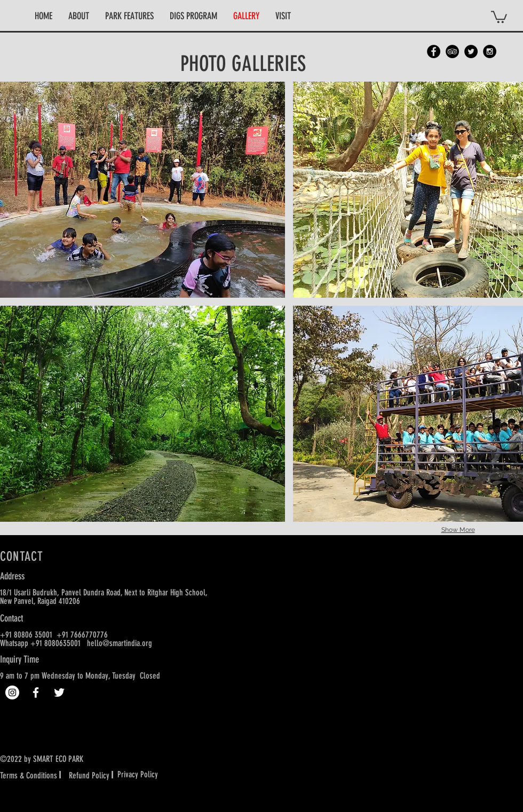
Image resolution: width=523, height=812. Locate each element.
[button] (79, 16)
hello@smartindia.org (120, 643)
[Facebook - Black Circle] (434, 51)
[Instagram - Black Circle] (490, 51)
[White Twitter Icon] (59, 692)
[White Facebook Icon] (36, 692)
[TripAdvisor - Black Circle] (452, 51)
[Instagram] (12, 692)
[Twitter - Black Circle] (471, 51)
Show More (458, 530)
